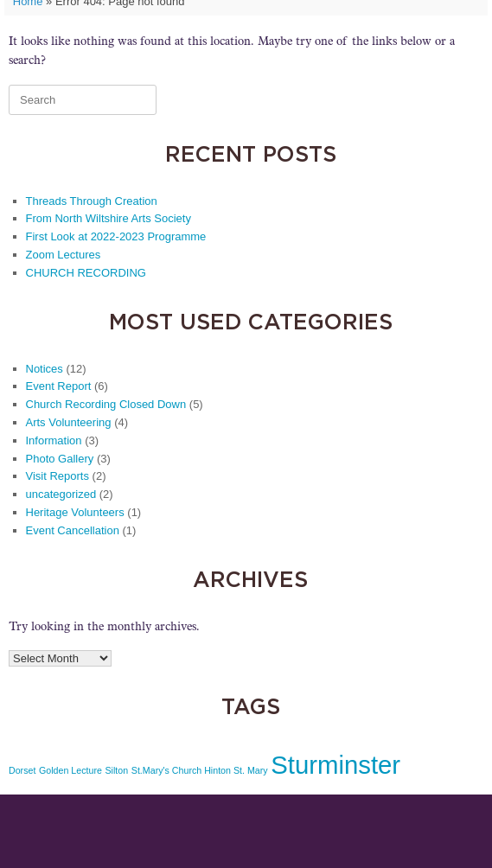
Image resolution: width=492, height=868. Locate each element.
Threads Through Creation (92, 201)
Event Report (59, 386)
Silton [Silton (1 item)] (117, 770)
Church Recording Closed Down (106, 404)
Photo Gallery (60, 459)
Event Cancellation (73, 530)
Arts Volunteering (69, 422)
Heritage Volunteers (75, 512)
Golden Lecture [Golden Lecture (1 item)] (70, 770)
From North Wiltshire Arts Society (109, 218)
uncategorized (61, 494)
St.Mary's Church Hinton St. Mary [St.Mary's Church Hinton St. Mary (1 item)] (200, 770)
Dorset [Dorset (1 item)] (22, 770)
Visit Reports (58, 476)
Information (54, 440)
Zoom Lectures (64, 255)
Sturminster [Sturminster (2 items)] (335, 765)
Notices (45, 369)
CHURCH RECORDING (86, 273)
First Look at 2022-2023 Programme (116, 236)
